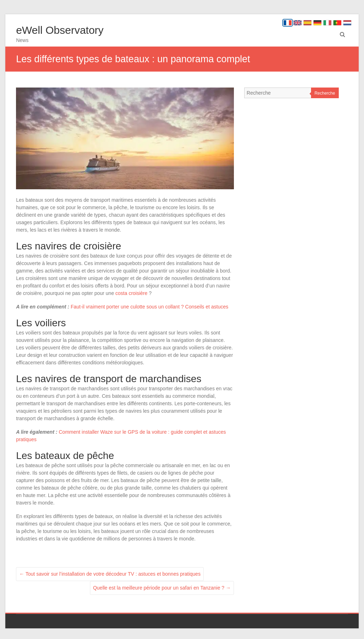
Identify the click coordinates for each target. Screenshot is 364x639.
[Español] (307, 23)
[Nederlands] (347, 23)
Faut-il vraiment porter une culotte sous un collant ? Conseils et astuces (150, 307)
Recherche (325, 93)
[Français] (288, 23)
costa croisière (132, 293)
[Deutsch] (317, 23)
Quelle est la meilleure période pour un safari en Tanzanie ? (162, 588)
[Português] (337, 23)
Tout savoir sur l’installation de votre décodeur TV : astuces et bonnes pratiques (110, 574)
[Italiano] (327, 23)
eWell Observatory (60, 30)
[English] (298, 23)
